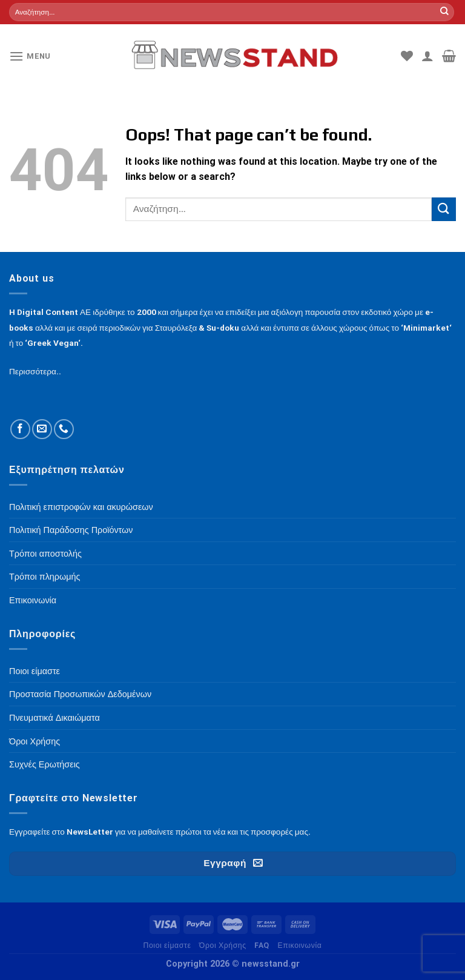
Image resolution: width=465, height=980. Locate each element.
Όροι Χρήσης (223, 945)
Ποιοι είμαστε (167, 945)
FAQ (262, 945)
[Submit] (444, 12)
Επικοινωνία (299, 945)
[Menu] (30, 56)
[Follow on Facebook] (20, 429)
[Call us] (64, 429)
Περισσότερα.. (35, 371)
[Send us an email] (42, 429)
